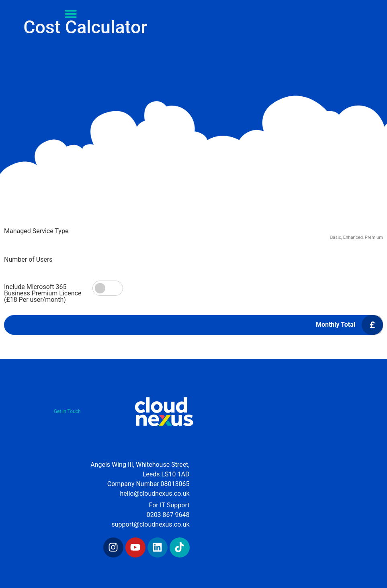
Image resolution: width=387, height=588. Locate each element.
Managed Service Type (36, 231)
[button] (71, 14)
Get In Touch (67, 411)
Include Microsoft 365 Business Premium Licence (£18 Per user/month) (43, 293)
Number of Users (28, 260)
